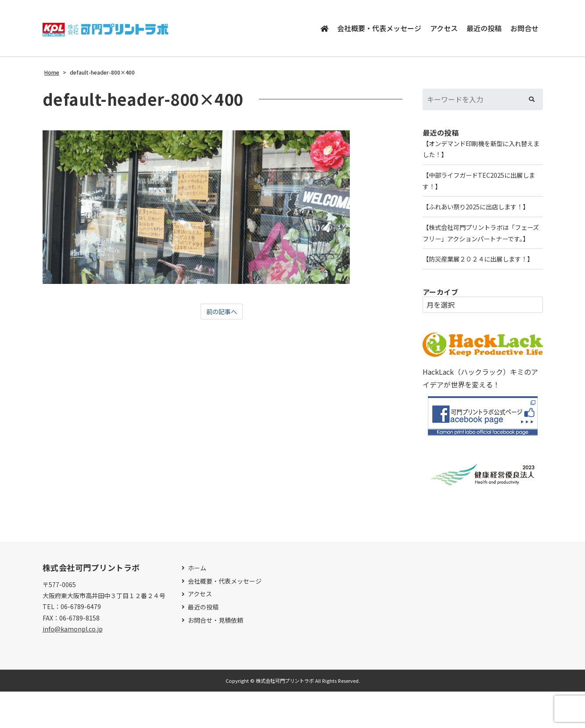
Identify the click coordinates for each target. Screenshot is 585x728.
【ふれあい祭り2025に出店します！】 (483, 213)
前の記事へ (222, 312)
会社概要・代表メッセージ (379, 28)
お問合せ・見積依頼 (215, 656)
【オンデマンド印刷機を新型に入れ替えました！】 (482, 150)
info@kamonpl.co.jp (73, 665)
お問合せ (524, 28)
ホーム (197, 604)
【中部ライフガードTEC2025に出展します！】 (479, 185)
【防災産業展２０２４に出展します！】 (475, 288)
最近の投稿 (484, 28)
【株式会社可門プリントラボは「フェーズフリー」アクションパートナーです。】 (482, 247)
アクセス (444, 28)
